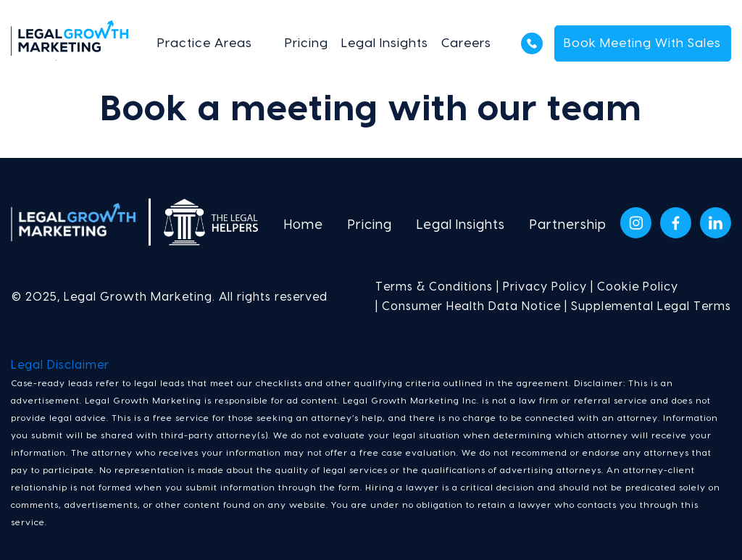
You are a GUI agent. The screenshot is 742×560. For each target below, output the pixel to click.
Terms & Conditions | (437, 287)
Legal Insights (385, 43)
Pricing (307, 43)
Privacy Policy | (546, 287)
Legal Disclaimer (60, 365)
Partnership (568, 225)
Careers (466, 43)
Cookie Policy (638, 287)
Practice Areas (205, 43)
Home (304, 225)
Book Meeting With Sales (642, 43)
